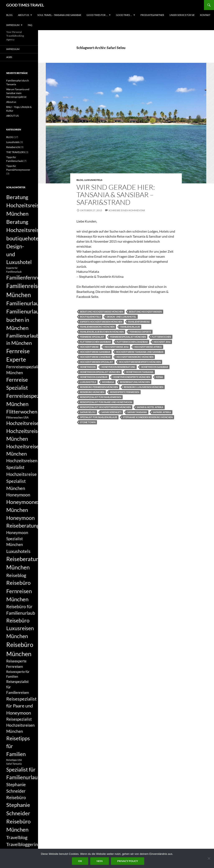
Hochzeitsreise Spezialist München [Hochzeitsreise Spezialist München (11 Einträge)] (22, 481)
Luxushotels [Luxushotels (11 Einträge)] (18, 551)
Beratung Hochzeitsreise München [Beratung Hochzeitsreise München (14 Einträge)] (24, 205)
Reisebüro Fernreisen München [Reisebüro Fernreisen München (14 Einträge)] (19, 591)
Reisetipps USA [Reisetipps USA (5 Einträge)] (14, 760)
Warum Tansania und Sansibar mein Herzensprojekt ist (18, 93)
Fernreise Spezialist (92, 337)
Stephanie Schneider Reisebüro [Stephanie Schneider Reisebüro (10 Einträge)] (16, 791)
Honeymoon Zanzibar (94, 377)
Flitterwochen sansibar (95, 342)
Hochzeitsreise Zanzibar (95, 357)
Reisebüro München (92, 392)
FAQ (30, 25)
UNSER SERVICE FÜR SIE (182, 15)
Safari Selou (88, 412)
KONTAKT (205, 15)
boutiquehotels (90, 317)
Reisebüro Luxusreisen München (143, 387)
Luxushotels (93, 180)
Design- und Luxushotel (121, 317)
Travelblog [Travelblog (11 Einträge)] (17, 837)
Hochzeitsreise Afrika (148, 347)
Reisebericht (13, 147)
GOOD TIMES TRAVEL (25, 5)
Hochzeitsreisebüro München (135, 357)
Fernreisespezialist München (128, 337)
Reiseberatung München (135, 382)
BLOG (9, 15)
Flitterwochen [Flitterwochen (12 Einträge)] (22, 412)
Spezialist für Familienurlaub (99, 417)
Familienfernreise (139, 322)
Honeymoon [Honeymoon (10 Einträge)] (18, 495)
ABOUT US (24, 15)
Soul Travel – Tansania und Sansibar (59, 15)
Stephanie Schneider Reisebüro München (148, 417)
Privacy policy (128, 861)
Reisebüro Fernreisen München (99, 387)
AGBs (9, 57)
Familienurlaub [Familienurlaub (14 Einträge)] (24, 303)
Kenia (160, 377)
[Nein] (209, 858)
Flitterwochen (161, 337)
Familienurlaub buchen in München (102, 332)
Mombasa (108, 382)
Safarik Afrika (162, 412)
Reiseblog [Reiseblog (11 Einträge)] (16, 575)
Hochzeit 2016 (162, 342)
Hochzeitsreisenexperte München (140, 362)
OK (80, 861)
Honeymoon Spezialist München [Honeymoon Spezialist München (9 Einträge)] (17, 539)
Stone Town (88, 422)
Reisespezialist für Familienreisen (101, 397)
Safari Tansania (137, 412)
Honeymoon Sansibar (155, 367)
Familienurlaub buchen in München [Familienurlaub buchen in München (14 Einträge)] (24, 320)
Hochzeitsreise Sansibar (95, 352)
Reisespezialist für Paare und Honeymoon (106, 402)
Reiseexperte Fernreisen (125, 392)
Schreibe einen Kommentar (127, 210)
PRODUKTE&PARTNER (152, 15)
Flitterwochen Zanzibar (132, 342)
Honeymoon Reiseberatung (118, 367)
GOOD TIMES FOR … (97, 15)
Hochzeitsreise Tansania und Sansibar (140, 352)
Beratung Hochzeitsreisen (145, 312)
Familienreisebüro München (97, 327)
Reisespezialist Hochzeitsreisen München (105, 407)
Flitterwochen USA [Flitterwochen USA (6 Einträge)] (17, 417)
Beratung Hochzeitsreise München (102, 312)
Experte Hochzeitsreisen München (101, 322)
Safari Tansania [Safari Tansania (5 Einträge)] (14, 764)
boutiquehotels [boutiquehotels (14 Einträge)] (24, 238)
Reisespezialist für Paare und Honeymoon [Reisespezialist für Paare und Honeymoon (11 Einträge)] (21, 706)
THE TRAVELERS (16, 152)
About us (11, 102)
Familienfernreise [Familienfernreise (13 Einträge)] (26, 277)
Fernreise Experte (140, 332)
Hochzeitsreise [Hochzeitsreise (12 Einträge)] (23, 423)
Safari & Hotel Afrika (150, 407)
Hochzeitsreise (89, 347)
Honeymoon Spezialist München (100, 372)
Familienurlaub (130, 327)
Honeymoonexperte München (132, 377)
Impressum (13, 25)
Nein (100, 861)
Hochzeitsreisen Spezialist (97, 362)
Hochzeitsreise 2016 (117, 347)
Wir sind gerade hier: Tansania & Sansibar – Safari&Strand (116, 195)
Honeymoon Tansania (140, 372)
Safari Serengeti (111, 412)
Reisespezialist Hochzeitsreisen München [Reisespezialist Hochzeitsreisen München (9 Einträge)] (20, 725)
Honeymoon (88, 367)
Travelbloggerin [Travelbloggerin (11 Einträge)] (22, 844)
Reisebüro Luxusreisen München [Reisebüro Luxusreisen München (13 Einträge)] (20, 628)
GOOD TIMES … (124, 15)
